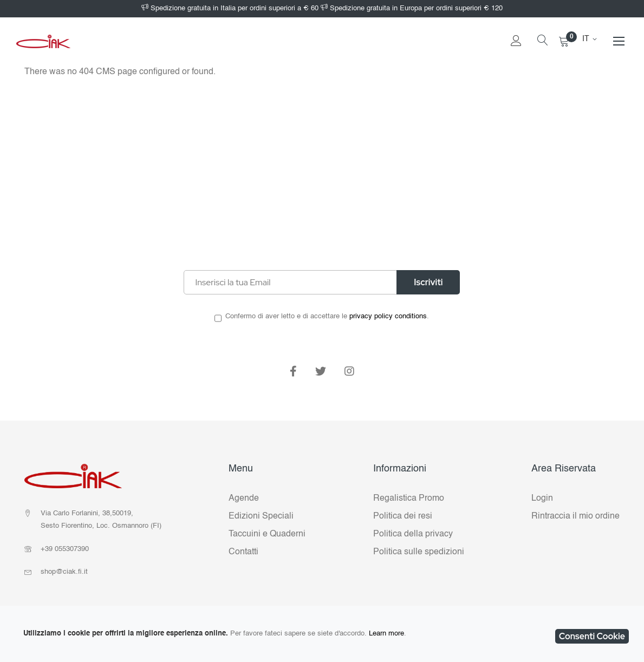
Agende (244, 499)
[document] (322, 634)
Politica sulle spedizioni (419, 552)
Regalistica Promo (409, 499)
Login (542, 499)
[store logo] (43, 41)
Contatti (243, 552)
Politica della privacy (413, 534)
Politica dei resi (403, 516)
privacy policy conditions (388, 316)
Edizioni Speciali (261, 516)
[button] (591, 39)
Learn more (386, 634)
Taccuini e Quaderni (267, 534)
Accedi (516, 57)
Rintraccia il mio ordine (575, 516)
